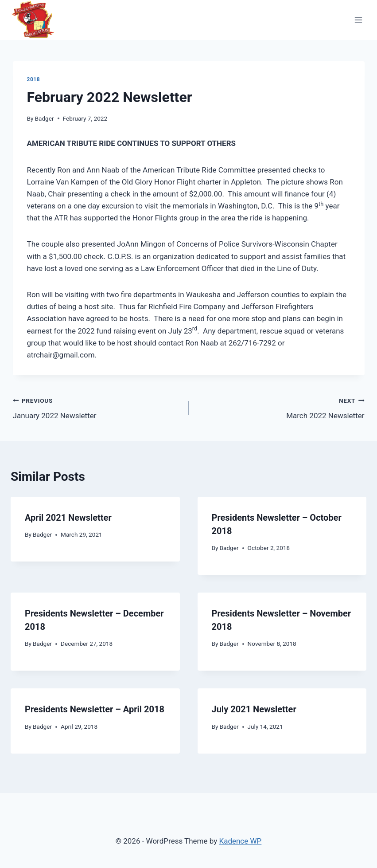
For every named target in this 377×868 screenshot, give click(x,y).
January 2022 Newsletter (97, 407)
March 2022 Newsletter (280, 407)
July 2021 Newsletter (254, 709)
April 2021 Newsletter (68, 518)
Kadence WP (240, 841)
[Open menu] (358, 20)
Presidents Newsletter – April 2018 (95, 709)
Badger (45, 118)
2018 (34, 79)
